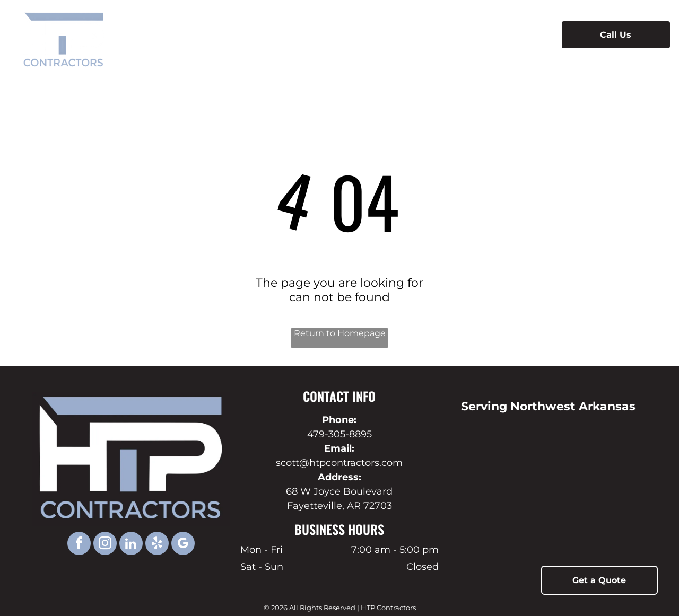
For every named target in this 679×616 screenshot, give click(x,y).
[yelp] (157, 545)
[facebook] (79, 545)
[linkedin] (131, 545)
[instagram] (105, 545)
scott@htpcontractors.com (339, 463)
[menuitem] (225, 35)
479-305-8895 (339, 434)
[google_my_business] (183, 545)
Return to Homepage (340, 333)
